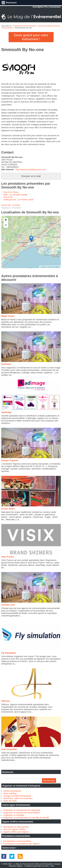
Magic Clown (8, 316)
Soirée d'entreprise (12, 791)
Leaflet (43, 267)
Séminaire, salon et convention (18, 798)
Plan (52, 866)
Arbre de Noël (10, 801)
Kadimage (6, 412)
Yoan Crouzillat (9, 749)
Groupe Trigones (10, 460)
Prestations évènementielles (24, 26)
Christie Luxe (8, 605)
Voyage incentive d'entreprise (17, 796)
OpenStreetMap (54, 267)
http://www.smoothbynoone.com (31, 169)
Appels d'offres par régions (16, 832)
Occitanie (16, 205)
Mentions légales (16, 866)
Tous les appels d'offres (14, 829)
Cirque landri (8, 509)
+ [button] (6, 220)
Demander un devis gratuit (16, 827)
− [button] (6, 225)
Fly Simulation (9, 653)
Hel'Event (6, 364)
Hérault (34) (6, 205)
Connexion (55, 7)
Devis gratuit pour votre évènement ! (31, 37)
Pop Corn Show (11, 192)
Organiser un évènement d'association (22, 813)
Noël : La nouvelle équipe (15, 195)
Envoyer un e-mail (31, 176)
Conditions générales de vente (37, 866)
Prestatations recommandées (17, 841)
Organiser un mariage (14, 815)
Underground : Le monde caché (18, 200)
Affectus (6, 701)
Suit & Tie (8, 197)
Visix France (8, 557)
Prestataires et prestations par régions (21, 844)
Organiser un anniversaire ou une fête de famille (26, 818)
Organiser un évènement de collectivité (22, 810)
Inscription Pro (40, 7)
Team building (10, 793)
